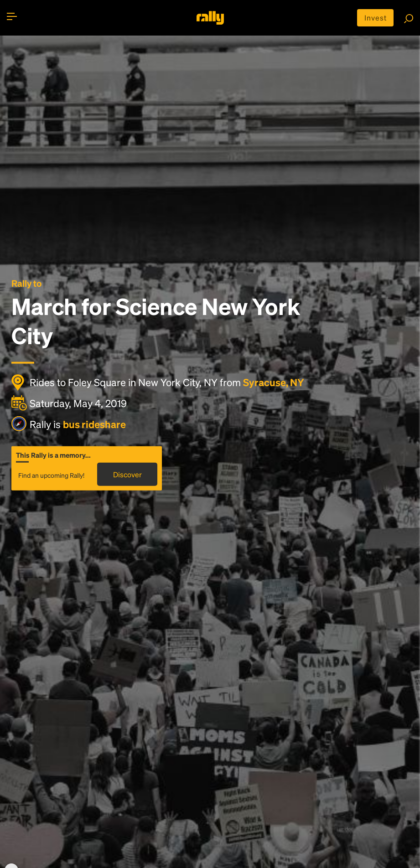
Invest (376, 18)
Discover (127, 474)
